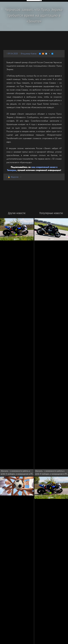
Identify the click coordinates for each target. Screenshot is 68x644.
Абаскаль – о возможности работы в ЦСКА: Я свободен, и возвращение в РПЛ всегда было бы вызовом (17, 473)
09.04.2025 (13, 54)
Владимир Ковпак (29, 54)
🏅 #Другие (13, 177)
